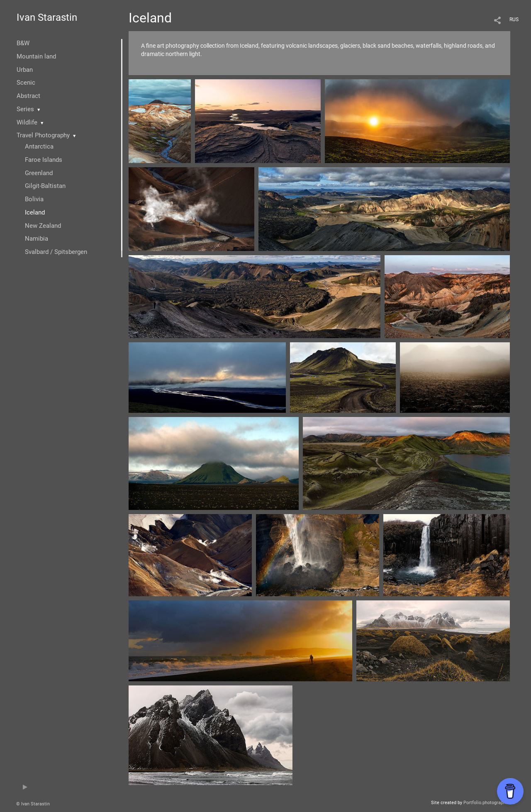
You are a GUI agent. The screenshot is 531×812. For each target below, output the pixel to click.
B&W (23, 43)
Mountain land (36, 56)
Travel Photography (43, 135)
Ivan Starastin (47, 17)
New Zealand (43, 226)
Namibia (37, 239)
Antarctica (39, 146)
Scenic (26, 83)
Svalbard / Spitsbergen (56, 252)
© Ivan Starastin (33, 804)
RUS (514, 20)
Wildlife (27, 122)
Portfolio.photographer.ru (489, 803)
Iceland (35, 212)
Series (25, 109)
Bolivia (34, 199)
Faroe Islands (44, 160)
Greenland (39, 173)
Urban (25, 70)
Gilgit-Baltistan (45, 186)
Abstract (28, 96)
